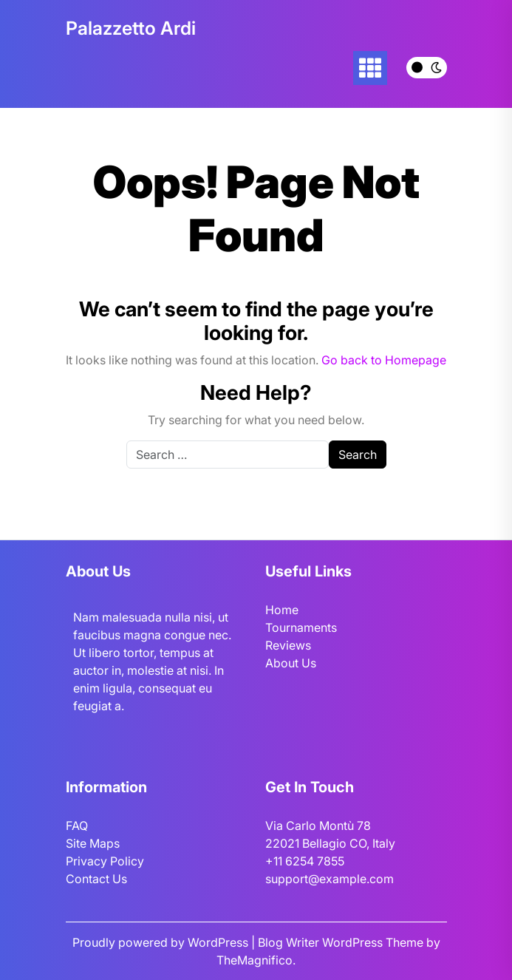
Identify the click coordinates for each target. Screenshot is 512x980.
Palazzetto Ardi (131, 28)
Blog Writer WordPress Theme (342, 942)
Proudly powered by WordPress (162, 942)
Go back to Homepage (384, 360)
